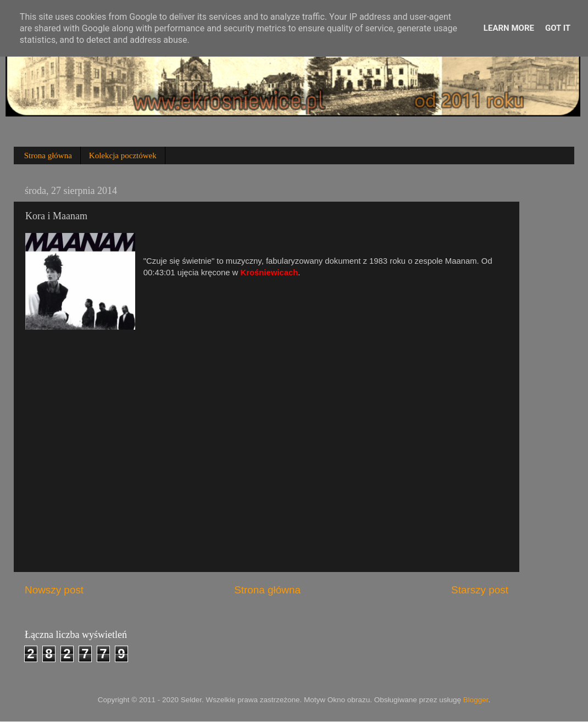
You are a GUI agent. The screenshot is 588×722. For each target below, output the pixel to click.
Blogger (476, 700)
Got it (558, 28)
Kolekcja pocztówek (123, 155)
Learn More (509, 28)
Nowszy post (54, 590)
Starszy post (480, 590)
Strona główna (48, 155)
